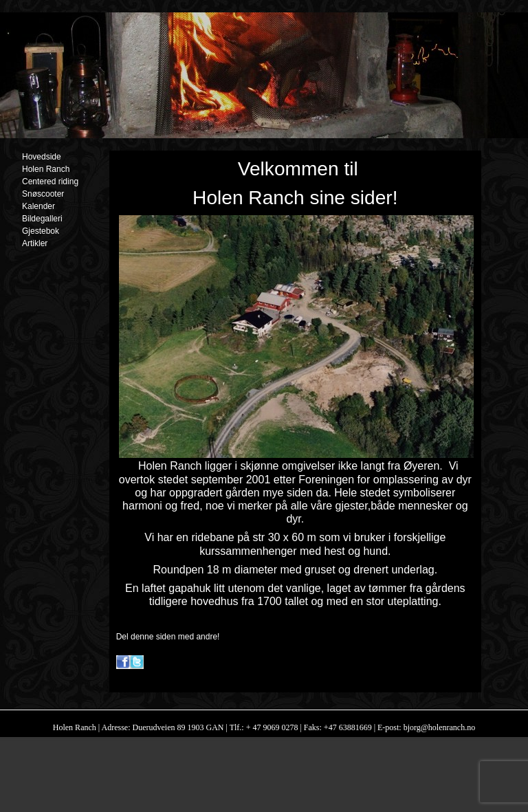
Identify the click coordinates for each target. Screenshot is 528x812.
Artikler (35, 243)
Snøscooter (43, 194)
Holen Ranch (46, 169)
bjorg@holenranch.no (438, 727)
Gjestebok (41, 231)
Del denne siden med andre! (168, 637)
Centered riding (50, 182)
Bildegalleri (42, 219)
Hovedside (42, 157)
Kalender (38, 206)
